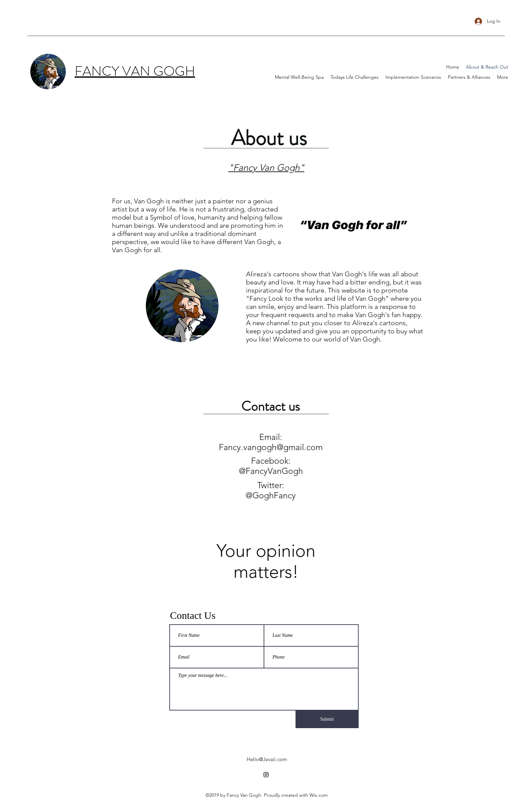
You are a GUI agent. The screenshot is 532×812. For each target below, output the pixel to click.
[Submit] (327, 719)
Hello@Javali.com (267, 759)
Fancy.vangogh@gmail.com (271, 447)
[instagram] (266, 775)
